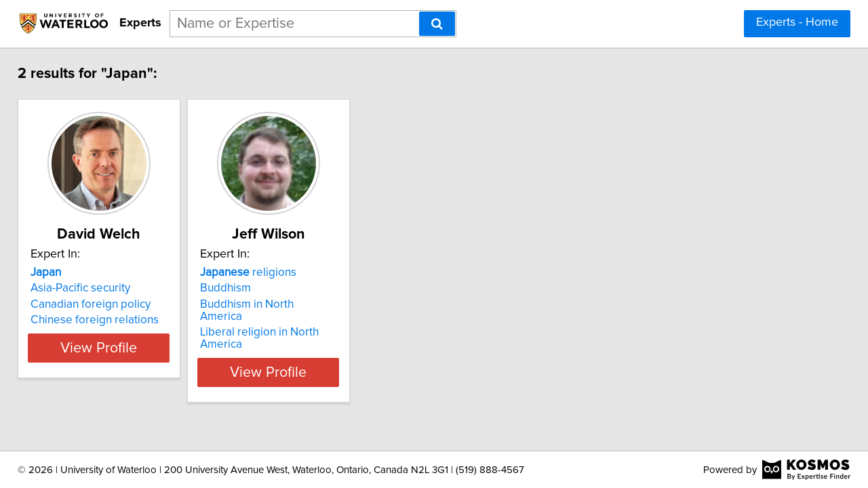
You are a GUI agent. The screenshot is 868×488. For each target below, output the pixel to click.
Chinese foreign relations (104, 320)
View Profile (126, 348)
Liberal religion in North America (325, 320)
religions (292, 272)
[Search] (437, 24)
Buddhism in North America (313, 304)
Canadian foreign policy (100, 304)
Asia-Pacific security (90, 288)
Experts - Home (797, 22)
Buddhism (269, 288)
